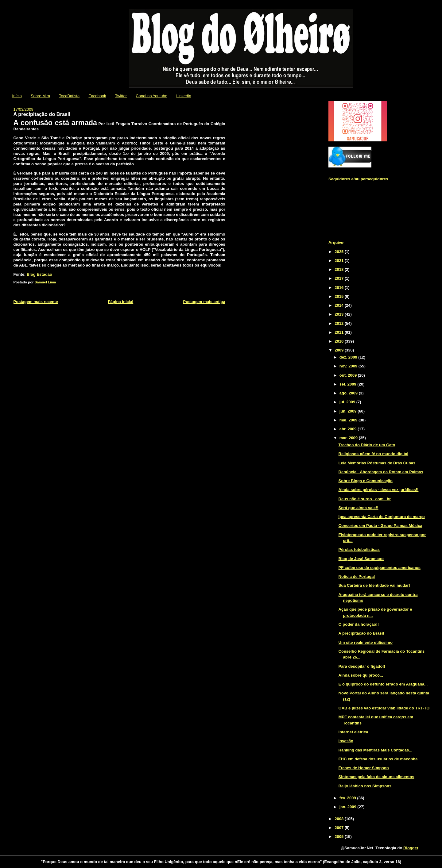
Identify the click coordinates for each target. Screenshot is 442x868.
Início (17, 96)
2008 (340, 819)
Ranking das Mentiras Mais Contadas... (376, 750)
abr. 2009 (349, 429)
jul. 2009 (348, 402)
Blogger (411, 848)
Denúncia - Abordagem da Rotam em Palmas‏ (381, 472)
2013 (340, 314)
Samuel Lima (45, 282)
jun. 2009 (349, 411)
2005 (340, 837)
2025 (340, 252)
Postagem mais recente (36, 302)
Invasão (346, 741)
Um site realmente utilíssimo (366, 642)
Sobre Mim (40, 96)
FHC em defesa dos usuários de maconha (378, 759)
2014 (340, 305)
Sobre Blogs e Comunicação (366, 481)
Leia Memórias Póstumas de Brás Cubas (377, 463)
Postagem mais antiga (204, 302)
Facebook (97, 96)
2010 (340, 341)
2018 (340, 269)
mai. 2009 (349, 420)
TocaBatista (69, 96)
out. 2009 (349, 375)
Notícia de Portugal (357, 576)
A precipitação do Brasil (361, 633)
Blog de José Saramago (361, 559)
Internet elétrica (353, 732)
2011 (340, 332)
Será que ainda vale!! (359, 508)
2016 (340, 288)
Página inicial (120, 302)
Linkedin (184, 96)
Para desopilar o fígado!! (362, 666)
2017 (340, 278)
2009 (340, 350)
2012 (340, 323)
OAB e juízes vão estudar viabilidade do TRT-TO (384, 708)
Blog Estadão (39, 274)
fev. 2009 (348, 798)
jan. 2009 (349, 807)
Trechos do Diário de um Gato (367, 445)
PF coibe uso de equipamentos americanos (380, 568)
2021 (340, 261)
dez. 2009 (349, 357)
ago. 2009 (349, 393)
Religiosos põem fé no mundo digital (374, 454)
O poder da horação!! (359, 624)
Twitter (121, 96)
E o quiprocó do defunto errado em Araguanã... (383, 684)
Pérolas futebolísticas (359, 549)
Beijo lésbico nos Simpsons (365, 786)
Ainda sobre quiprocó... (361, 675)
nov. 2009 (349, 366)
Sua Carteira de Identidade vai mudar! (374, 585)
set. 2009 (349, 384)
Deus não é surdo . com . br (365, 499)
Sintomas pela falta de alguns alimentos (376, 777)
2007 (340, 828)
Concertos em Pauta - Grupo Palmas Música (380, 526)
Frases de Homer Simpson (364, 768)
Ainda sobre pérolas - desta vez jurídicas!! (379, 490)
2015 (340, 296)
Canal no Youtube (151, 96)
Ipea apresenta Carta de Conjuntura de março (382, 517)
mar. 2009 (349, 438)
